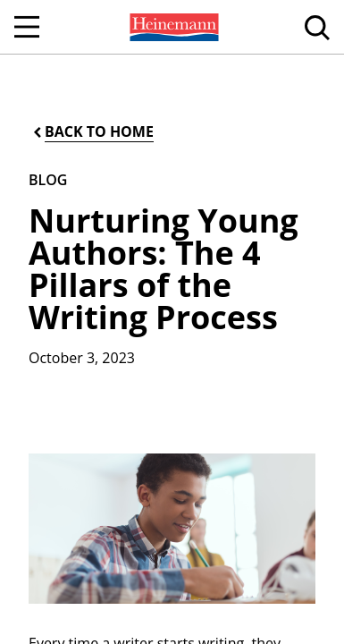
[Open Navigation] (27, 27)
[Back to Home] (92, 132)
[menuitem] (172, 27)
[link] (172, 27)
